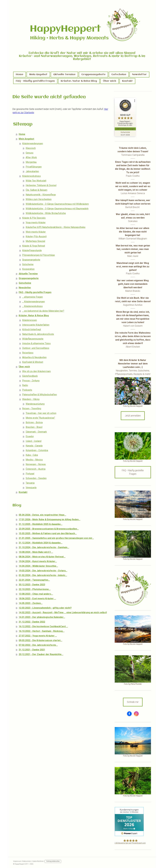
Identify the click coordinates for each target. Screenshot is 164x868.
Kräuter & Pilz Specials (34, 218)
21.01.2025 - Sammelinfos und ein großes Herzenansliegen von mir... (56, 538)
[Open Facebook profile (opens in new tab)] (129, 714)
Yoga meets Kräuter (36, 223)
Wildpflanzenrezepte (33, 339)
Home (20, 74)
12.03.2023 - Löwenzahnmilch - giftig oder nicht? (45, 608)
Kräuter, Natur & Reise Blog (79, 81)
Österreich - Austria (36, 469)
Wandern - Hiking (31, 399)
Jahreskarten (32, 171)
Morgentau (31, 162)
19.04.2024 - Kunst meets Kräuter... (38, 561)
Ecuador (30, 436)
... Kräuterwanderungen (33, 302)
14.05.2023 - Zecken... (31, 603)
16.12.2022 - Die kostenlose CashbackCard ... (43, 626)
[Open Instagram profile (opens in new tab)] (136, 714)
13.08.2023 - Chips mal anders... (36, 594)
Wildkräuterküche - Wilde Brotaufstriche (46, 213)
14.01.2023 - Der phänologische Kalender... (42, 617)
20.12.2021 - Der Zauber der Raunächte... (41, 654)
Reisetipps (28, 353)
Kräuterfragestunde (32, 250)
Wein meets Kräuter (36, 232)
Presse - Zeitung (31, 381)
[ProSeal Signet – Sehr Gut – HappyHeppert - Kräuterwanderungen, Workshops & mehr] (126, 113)
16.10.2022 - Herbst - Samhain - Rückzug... (42, 631)
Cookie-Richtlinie (38, 861)
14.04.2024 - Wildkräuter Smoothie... (38, 566)
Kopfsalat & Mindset (33, 362)
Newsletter (139, 74)
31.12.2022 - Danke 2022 (32, 622)
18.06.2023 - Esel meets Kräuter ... (37, 599)
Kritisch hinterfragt (32, 329)
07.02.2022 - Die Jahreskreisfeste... (38, 645)
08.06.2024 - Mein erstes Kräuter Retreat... (42, 557)
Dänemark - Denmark (36, 432)
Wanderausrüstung (35, 404)
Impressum (17, 861)
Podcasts (27, 390)
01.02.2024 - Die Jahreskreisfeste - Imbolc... (43, 575)
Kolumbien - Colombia (37, 450)
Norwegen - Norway (36, 464)
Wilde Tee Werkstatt (36, 181)
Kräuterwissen (30, 320)
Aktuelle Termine (64, 74)
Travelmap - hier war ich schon (41, 413)
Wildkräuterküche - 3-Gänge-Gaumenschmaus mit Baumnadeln (57, 209)
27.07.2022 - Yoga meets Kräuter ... (38, 636)
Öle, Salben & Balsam (36, 190)
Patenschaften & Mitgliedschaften (40, 395)
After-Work (31, 157)
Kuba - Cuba (32, 455)
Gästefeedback (30, 376)
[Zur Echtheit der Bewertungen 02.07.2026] (126, 133)
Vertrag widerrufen (53, 861)
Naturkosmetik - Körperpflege (41, 195)
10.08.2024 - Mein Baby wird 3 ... (36, 552)
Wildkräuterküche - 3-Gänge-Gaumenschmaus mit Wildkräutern (57, 204)
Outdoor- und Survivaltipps (36, 348)
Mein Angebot (38, 74)
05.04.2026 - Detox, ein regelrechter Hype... (42, 515)
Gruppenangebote (93, 74)
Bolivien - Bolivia (34, 422)
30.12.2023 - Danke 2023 (32, 585)
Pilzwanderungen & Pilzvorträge (38, 255)
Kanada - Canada (34, 446)
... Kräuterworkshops (32, 306)
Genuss (30, 153)
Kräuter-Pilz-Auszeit (36, 236)
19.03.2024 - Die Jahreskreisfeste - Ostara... (43, 571)
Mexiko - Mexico (34, 460)
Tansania (30, 483)
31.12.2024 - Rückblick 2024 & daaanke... (41, 543)
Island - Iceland (33, 441)
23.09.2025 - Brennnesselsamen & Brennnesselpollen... (49, 529)
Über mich (110, 81)
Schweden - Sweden (36, 478)
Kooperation (28, 269)
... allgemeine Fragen (32, 297)
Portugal (30, 474)
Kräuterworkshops (31, 176)
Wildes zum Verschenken (39, 199)
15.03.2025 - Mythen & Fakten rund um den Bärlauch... (48, 533)
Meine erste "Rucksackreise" (40, 418)
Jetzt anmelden (133, 416)
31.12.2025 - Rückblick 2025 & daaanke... (41, 524)
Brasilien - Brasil (34, 427)
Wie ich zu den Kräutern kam (36, 371)
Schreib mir (133, 702)
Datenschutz (27, 861)
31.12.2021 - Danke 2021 (32, 650)
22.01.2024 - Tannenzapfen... (34, 580)
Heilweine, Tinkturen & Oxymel (41, 185)
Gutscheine (119, 74)
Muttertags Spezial (35, 241)
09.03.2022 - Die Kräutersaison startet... (40, 640)
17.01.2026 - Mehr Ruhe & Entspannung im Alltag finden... (50, 520)
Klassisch (31, 148)
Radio (25, 385)
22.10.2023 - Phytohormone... (35, 589)
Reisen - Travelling (32, 409)
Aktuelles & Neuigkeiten (34, 357)
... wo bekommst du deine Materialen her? (43, 311)
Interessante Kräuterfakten (36, 325)
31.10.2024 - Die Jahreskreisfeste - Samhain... (44, 547)
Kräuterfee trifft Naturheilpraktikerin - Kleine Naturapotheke (56, 227)
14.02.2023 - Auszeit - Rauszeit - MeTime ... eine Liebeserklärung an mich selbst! (63, 612)
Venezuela (31, 488)
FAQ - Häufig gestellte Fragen (35, 81)
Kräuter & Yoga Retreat (34, 246)
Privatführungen (34, 167)
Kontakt (127, 81)
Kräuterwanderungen (33, 143)
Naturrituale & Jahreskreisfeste (38, 334)
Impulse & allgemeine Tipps (36, 343)
